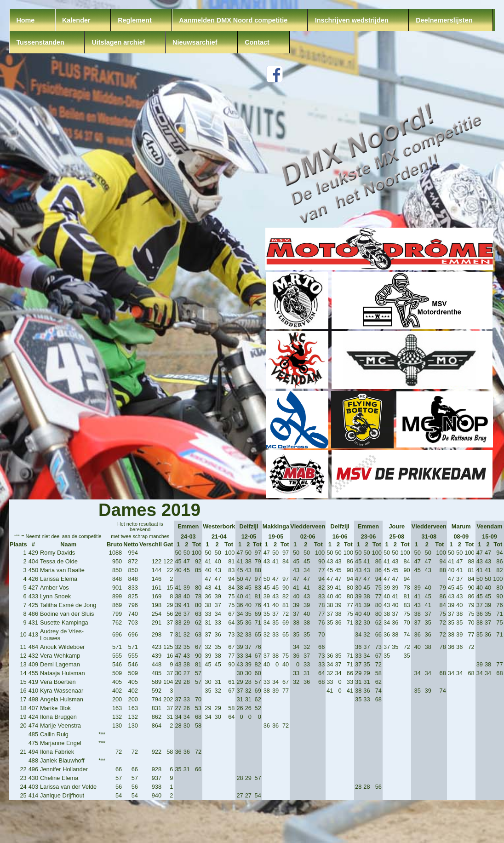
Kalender (76, 20)
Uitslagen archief (118, 42)
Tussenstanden (40, 42)
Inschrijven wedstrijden (352, 20)
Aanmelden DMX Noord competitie (233, 20)
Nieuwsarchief (195, 42)
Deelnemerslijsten (444, 20)
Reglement (135, 20)
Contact (257, 42)
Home (25, 20)
